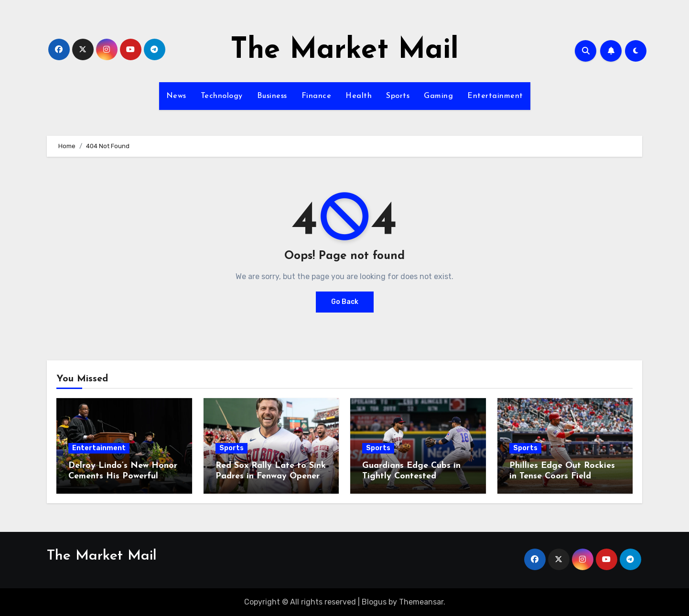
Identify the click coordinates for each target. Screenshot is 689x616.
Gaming (438, 96)
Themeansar (421, 602)
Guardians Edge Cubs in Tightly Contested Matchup (411, 476)
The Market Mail (344, 51)
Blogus (374, 602)
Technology (222, 96)
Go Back (345, 302)
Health (359, 96)
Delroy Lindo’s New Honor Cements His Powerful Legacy (123, 476)
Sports (398, 96)
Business (272, 96)
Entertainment (495, 96)
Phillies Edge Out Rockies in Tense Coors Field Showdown (562, 476)
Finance (317, 96)
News (176, 96)
